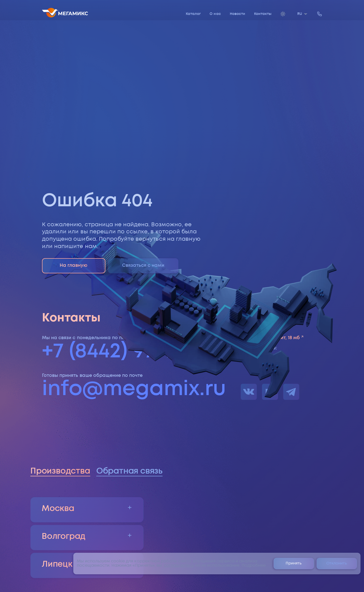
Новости (237, 14)
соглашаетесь (179, 566)
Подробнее (254, 566)
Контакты (263, 14)
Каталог (193, 14)
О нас (215, 14)
